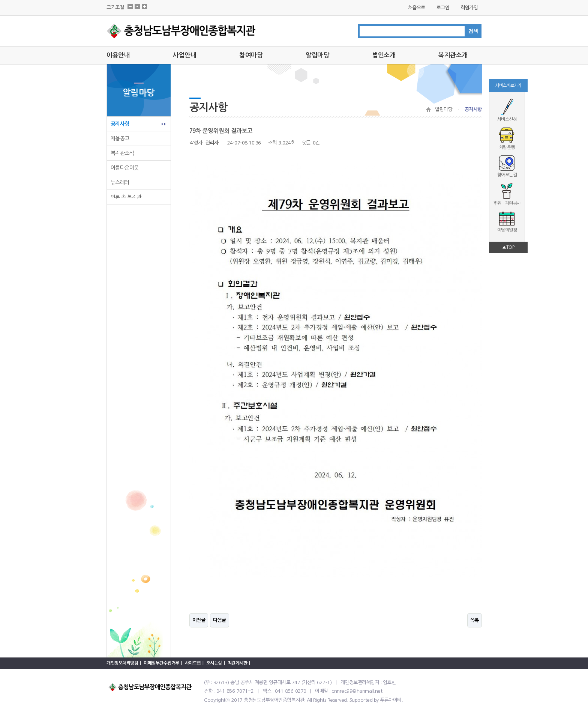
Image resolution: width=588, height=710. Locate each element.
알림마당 (317, 55)
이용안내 (118, 55)
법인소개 (384, 55)
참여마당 (251, 55)
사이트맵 (193, 663)
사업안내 (184, 55)
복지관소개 (453, 55)
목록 (475, 620)
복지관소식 (122, 153)
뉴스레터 (120, 182)
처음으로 (417, 8)
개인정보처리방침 (122, 663)
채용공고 (120, 138)
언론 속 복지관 (126, 197)
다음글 (220, 620)
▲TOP (508, 247)
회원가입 (469, 8)
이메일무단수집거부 (161, 663)
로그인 (443, 8)
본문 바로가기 (0, 0)
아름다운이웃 (125, 168)
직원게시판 (238, 663)
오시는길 (214, 663)
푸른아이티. (391, 700)
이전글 (199, 620)
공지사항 (120, 124)
